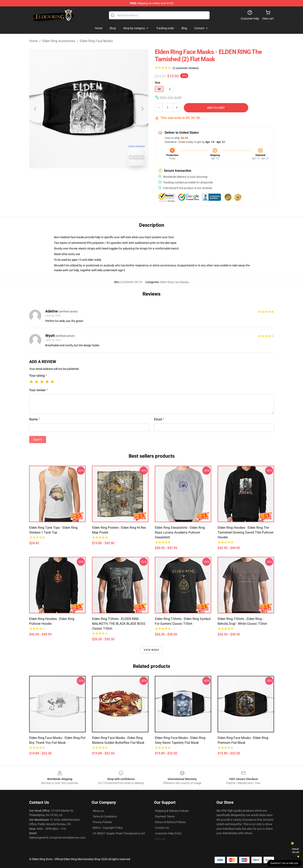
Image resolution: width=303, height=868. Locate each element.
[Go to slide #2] (99, 178)
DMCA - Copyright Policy (108, 828)
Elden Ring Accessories (59, 41)
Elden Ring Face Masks (96, 41)
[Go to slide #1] (78, 178)
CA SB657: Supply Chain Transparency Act (119, 833)
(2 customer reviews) (186, 68)
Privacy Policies (102, 822)
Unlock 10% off (295, 851)
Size (158, 83)
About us (98, 811)
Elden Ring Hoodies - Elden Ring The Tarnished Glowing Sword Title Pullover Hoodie (246, 532)
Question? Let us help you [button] (284, 863)
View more (151, 650)
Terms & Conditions (105, 816)
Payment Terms (165, 816)
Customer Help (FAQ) (168, 833)
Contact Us (162, 828)
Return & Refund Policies (170, 822)
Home (33, 41)
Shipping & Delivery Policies (172, 811)
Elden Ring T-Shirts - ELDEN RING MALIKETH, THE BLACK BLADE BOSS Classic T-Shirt (119, 624)
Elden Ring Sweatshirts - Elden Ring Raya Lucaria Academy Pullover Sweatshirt (180, 532)
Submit (38, 440)
